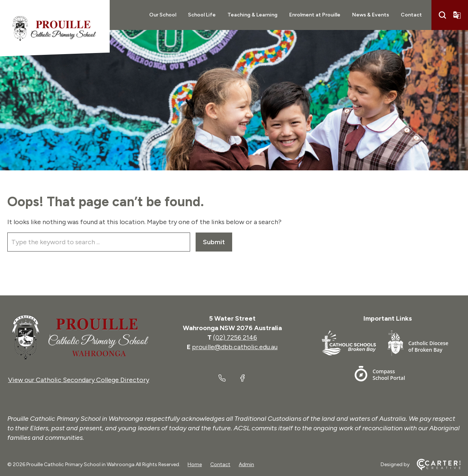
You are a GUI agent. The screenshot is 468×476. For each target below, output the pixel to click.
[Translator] (457, 15)
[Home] (79, 337)
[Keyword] (99, 242)
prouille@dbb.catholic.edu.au (235, 347)
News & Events (371, 15)
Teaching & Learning (252, 15)
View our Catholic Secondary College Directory (79, 380)
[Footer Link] (355, 345)
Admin (246, 464)
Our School (163, 15)
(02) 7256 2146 (235, 337)
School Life (202, 15)
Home (195, 464)
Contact (411, 15)
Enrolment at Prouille (315, 15)
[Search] (442, 15)
